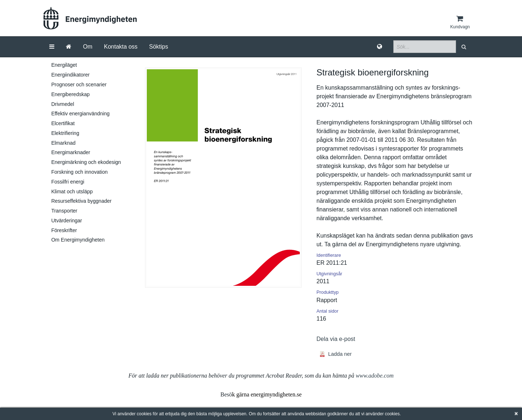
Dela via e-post (336, 339)
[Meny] (52, 47)
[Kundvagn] (460, 22)
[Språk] (380, 47)
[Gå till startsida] (69, 47)
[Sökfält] (425, 47)
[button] (465, 47)
